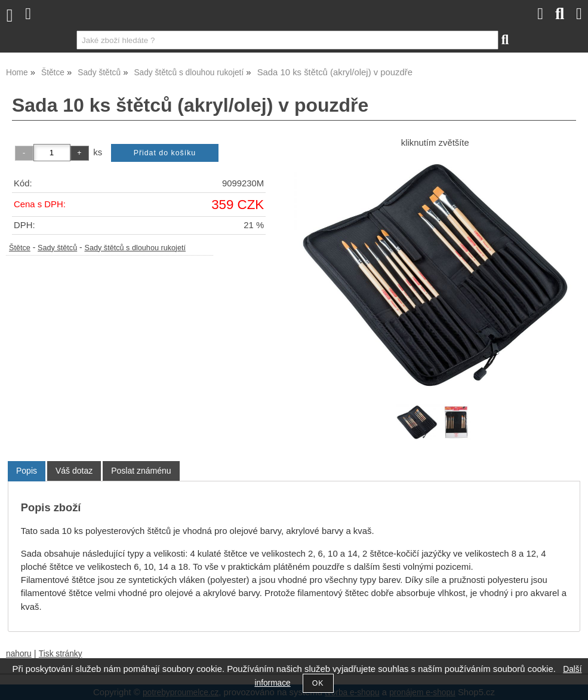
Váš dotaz (74, 471)
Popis (27, 471)
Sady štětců (57, 248)
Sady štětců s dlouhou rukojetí (135, 248)
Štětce (20, 248)
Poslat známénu (141, 471)
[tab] (27, 471)
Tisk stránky (61, 654)
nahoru (19, 654)
